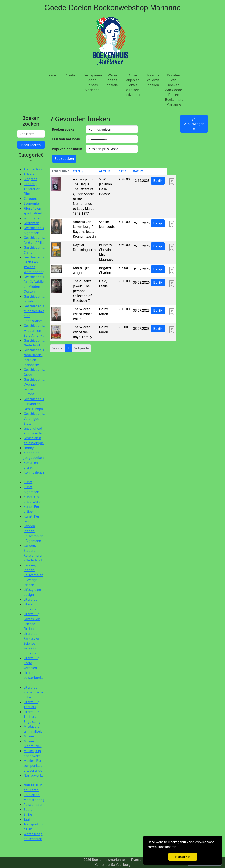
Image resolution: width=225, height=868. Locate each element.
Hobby (29, 448)
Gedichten (31, 223)
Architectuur (33, 169)
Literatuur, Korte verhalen (31, 663)
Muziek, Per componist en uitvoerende (34, 766)
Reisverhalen (33, 805)
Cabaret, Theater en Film (32, 189)
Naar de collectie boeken (153, 80)
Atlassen (30, 174)
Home (51, 75)
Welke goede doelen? (113, 80)
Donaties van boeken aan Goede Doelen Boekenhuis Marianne (174, 90)
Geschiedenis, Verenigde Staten (34, 419)
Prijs (122, 171)
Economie (31, 203)
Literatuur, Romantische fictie (34, 692)
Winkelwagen (194, 124)
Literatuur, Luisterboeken (34, 678)
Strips (28, 814)
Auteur (105, 171)
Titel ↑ (78, 171)
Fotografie (31, 218)
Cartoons (31, 199)
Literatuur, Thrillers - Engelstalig (32, 717)
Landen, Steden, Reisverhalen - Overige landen (33, 575)
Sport (28, 810)
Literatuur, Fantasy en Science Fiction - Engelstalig (32, 643)
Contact (72, 75)
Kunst (28, 482)
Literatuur (31, 599)
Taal (27, 819)
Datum (138, 171)
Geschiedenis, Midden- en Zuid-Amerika (34, 331)
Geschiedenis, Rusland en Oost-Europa (34, 404)
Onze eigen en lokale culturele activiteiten (133, 85)
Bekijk (158, 181)
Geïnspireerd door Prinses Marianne (93, 82)
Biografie (31, 179)
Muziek (29, 736)
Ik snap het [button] (183, 857)
